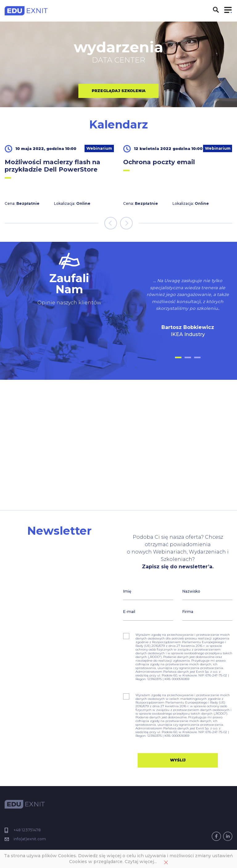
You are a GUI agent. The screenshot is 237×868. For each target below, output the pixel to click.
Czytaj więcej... (141, 862)
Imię (127, 591)
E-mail (129, 612)
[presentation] (111, 223)
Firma (188, 612)
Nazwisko (191, 591)
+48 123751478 (27, 830)
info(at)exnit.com (30, 839)
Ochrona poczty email (159, 162)
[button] (178, 357)
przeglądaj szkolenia (119, 91)
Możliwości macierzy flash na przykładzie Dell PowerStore (52, 166)
